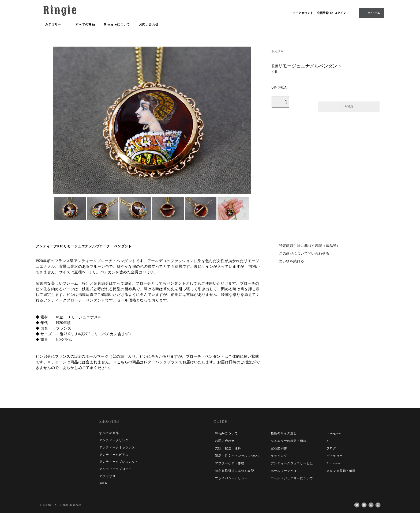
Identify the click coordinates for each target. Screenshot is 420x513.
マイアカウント (303, 13)
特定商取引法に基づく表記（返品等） (310, 246)
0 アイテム (371, 13)
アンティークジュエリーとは (292, 463)
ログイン (340, 13)
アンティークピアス (114, 455)
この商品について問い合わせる (304, 254)
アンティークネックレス (117, 448)
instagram (334, 433)
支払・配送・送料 (228, 448)
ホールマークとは (284, 471)
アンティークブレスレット (119, 462)
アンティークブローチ (116, 469)
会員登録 (323, 13)
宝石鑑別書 (279, 448)
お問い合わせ (149, 24)
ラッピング (279, 456)
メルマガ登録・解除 (341, 471)
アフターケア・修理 (230, 463)
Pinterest (333, 463)
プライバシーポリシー (231, 478)
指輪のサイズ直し (284, 433)
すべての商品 (85, 24)
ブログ (331, 448)
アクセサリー (109, 476)
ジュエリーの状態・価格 (289, 441)
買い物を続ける (292, 261)
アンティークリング (114, 440)
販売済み (277, 51)
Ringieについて (117, 24)
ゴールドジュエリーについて (292, 478)
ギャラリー (335, 456)
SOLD (103, 483)
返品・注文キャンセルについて (238, 456)
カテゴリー (56, 24)
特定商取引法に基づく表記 (235, 471)
